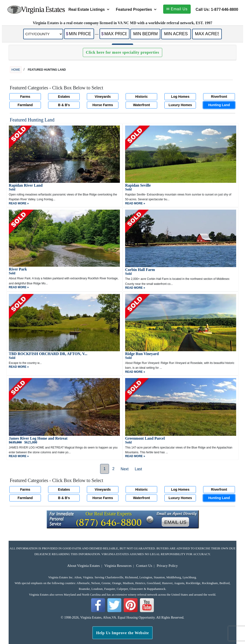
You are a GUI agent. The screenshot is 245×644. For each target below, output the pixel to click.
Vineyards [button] (103, 97)
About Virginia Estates (84, 566)
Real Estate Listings (87, 9)
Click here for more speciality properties (122, 52)
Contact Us (144, 566)
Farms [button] (25, 97)
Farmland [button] (25, 105)
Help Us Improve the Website (123, 633)
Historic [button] (141, 97)
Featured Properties (134, 9)
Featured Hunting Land (32, 120)
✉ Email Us (177, 9)
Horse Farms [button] (103, 105)
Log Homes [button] (180, 97)
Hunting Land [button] (219, 105)
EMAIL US (175, 522)
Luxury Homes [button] (180, 105)
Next (125, 469)
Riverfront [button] (219, 97)
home (16, 70)
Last (138, 469)
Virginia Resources (118, 566)
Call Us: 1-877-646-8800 (217, 9)
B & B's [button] (64, 105)
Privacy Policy (167, 566)
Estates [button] (64, 97)
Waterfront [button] (142, 105)
